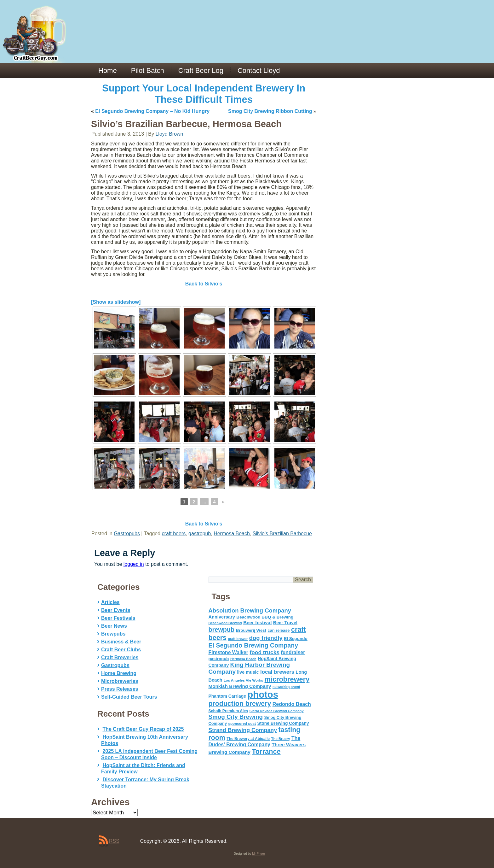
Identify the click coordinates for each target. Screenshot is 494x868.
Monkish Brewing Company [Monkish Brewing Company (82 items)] (240, 686)
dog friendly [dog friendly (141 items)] (266, 638)
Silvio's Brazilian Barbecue (282, 534)
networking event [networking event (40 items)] (286, 687)
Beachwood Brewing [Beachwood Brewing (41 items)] (225, 623)
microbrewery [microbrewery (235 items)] (287, 679)
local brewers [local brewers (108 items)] (277, 672)
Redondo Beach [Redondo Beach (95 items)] (292, 704)
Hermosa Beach (232, 534)
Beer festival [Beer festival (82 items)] (257, 622)
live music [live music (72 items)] (248, 672)
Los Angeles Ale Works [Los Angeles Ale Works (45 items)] (243, 680)
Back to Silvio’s (204, 284)
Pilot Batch (148, 70)
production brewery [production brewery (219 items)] (240, 704)
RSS (114, 841)
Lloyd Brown (169, 134)
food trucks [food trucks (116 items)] (264, 652)
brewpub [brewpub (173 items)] (222, 630)
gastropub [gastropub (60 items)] (219, 659)
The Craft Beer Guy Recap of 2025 (143, 729)
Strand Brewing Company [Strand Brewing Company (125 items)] (243, 730)
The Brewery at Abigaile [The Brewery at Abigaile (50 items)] (248, 739)
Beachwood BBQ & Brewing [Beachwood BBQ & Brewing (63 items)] (265, 617)
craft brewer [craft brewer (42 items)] (238, 639)
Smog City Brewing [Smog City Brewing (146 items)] (236, 717)
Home (108, 70)
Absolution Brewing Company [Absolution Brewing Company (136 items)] (250, 610)
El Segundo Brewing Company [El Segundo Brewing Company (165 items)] (253, 645)
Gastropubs (127, 534)
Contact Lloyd (259, 70)
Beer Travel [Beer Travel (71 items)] (285, 623)
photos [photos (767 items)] (263, 694)
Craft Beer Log (201, 70)
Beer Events (116, 610)
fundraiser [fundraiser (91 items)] (293, 652)
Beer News (114, 626)
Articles (110, 602)
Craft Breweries (120, 657)
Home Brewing (119, 673)
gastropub (200, 534)
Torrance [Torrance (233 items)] (266, 751)
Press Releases (120, 689)
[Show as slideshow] (116, 302)
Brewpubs (113, 634)
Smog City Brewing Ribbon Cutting (270, 111)
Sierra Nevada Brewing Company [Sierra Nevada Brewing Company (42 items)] (277, 711)
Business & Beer (121, 642)
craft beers (174, 534)
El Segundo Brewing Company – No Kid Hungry (152, 111)
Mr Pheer (258, 854)
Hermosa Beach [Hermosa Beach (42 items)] (243, 659)
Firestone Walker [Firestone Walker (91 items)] (228, 652)
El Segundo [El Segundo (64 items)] (296, 639)
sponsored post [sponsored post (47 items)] (242, 723)
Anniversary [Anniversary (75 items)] (222, 617)
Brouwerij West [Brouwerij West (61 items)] (251, 630)
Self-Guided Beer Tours (129, 697)
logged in (134, 564)
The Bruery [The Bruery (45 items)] (281, 739)
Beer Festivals (118, 618)
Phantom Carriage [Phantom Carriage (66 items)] (227, 696)
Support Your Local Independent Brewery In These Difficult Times (204, 94)
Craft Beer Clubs (121, 650)
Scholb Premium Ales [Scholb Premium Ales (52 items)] (228, 711)
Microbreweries (120, 681)
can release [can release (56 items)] (279, 630)
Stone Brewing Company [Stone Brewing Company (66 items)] (283, 723)
